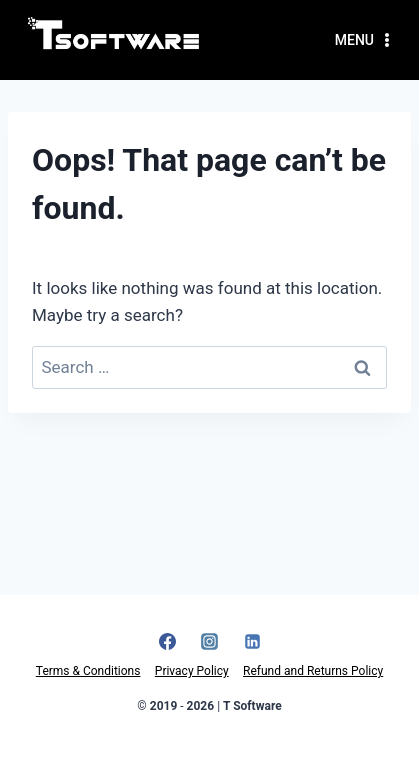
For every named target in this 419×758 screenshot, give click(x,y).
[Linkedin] (252, 642)
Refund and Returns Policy (313, 671)
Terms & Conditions (88, 671)
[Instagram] (210, 642)
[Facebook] (167, 642)
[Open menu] (365, 40)
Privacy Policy (192, 671)
